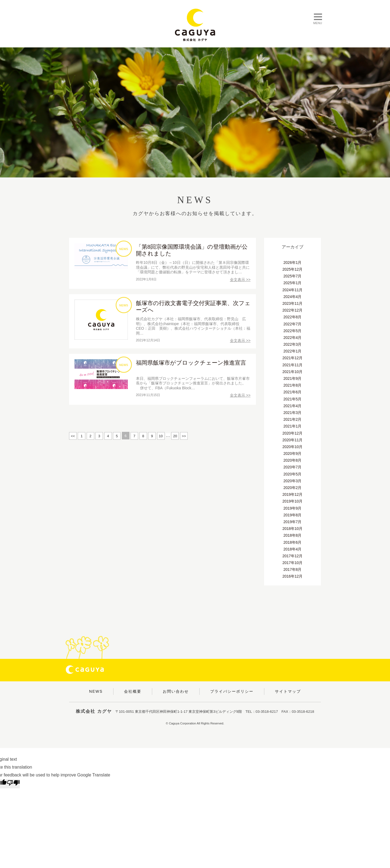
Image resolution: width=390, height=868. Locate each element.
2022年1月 (293, 351)
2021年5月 (293, 399)
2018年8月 (293, 535)
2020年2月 (293, 488)
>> (184, 436)
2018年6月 (293, 542)
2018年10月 (293, 529)
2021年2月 (293, 419)
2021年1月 (293, 426)
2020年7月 (293, 467)
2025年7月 (293, 276)
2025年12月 (293, 269)
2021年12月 (293, 358)
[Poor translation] (13, 784)
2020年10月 (293, 447)
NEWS (96, 691)
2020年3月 (293, 481)
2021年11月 (293, 365)
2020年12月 (293, 433)
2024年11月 (293, 290)
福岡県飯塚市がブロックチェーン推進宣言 (191, 363)
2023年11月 (293, 303)
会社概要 (133, 691)
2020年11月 (293, 440)
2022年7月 (293, 324)
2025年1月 (293, 283)
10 (161, 436)
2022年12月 (293, 310)
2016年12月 (293, 576)
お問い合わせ (176, 691)
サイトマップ (288, 691)
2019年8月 (293, 515)
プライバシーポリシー (232, 691)
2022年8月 (293, 317)
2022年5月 (293, 331)
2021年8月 (293, 385)
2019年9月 (293, 508)
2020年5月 (293, 474)
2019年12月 (293, 494)
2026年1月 (293, 263)
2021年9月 (293, 378)
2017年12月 (293, 556)
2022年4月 (293, 338)
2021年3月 (293, 413)
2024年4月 (293, 297)
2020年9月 (293, 454)
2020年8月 (293, 460)
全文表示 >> (240, 280)
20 (175, 436)
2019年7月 (293, 522)
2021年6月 (293, 392)
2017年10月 (293, 563)
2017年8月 (293, 569)
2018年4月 (293, 549)
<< (73, 436)
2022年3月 (293, 344)
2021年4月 (293, 406)
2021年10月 (293, 372)
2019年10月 (293, 501)
